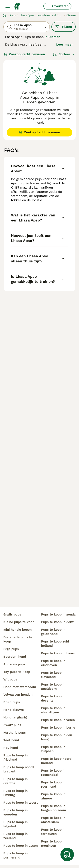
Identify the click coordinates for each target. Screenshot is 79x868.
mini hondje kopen (17, 630)
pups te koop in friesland (15, 757)
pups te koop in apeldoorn (53, 687)
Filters (64, 27)
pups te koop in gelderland (53, 632)
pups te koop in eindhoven (53, 663)
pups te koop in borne (58, 728)
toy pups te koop (17, 672)
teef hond (11, 740)
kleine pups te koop (19, 622)
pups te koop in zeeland (15, 836)
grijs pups (11, 649)
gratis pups (12, 614)
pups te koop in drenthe (15, 781)
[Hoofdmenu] (8, 6)
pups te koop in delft (57, 622)
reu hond (11, 748)
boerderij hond (15, 657)
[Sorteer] (64, 54)
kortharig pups (15, 733)
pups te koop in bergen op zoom (54, 808)
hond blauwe (14, 710)
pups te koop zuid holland (55, 644)
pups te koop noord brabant (19, 769)
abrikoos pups (14, 664)
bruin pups (12, 702)
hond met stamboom (20, 687)
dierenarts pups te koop (18, 639)
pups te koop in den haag (57, 737)
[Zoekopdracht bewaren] (67, 855)
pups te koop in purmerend (15, 855)
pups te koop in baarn (58, 653)
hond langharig (15, 717)
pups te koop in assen (21, 846)
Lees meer (64, 45)
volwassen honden (18, 695)
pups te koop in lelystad (15, 824)
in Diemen (52, 37)
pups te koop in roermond (53, 784)
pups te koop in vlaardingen (53, 710)
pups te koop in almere (53, 796)
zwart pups (12, 725)
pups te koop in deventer (53, 698)
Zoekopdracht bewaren (24, 54)
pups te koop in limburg (15, 793)
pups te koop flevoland (51, 675)
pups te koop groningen (51, 844)
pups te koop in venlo (58, 720)
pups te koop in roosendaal (53, 773)
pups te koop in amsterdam (53, 820)
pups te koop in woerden (15, 812)
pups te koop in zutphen (53, 749)
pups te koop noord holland (56, 761)
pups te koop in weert (21, 803)
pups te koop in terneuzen (53, 832)
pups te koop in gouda (58, 614)
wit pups (10, 679)
